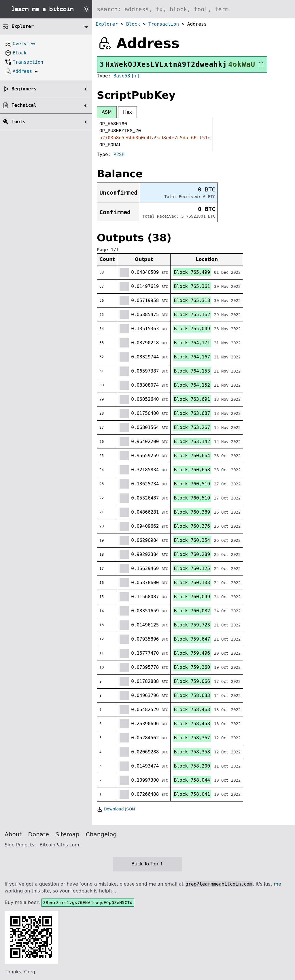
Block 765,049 (192, 329)
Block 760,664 (192, 456)
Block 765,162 (192, 315)
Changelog (101, 834)
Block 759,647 (192, 639)
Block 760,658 (192, 470)
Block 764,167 (192, 357)
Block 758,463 (192, 710)
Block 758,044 (192, 780)
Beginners (24, 89)
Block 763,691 (192, 399)
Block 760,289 (192, 554)
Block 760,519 (192, 484)
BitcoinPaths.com (59, 845)
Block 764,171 (192, 343)
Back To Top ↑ (147, 864)
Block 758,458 (192, 724)
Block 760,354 (192, 540)
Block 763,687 (192, 413)
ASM (107, 112)
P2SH (119, 154)
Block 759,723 (192, 625)
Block (133, 24)
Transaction (164, 24)
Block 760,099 (192, 597)
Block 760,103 (192, 583)
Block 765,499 (192, 272)
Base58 (122, 76)
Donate (39, 834)
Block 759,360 (192, 667)
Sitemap (68, 834)
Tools (18, 122)
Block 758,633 (192, 695)
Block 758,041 (192, 794)
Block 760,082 (192, 611)
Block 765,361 (192, 286)
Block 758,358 (192, 752)
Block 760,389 (192, 512)
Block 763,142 (192, 441)
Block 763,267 (192, 427)
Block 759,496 (192, 653)
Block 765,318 (192, 300)
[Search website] (194, 9)
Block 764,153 (192, 371)
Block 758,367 (192, 738)
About (13, 834)
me (277, 884)
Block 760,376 (192, 526)
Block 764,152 (192, 385)
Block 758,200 (192, 766)
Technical (24, 105)
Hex (127, 112)
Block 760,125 (192, 568)
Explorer (107, 24)
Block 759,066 (192, 681)
